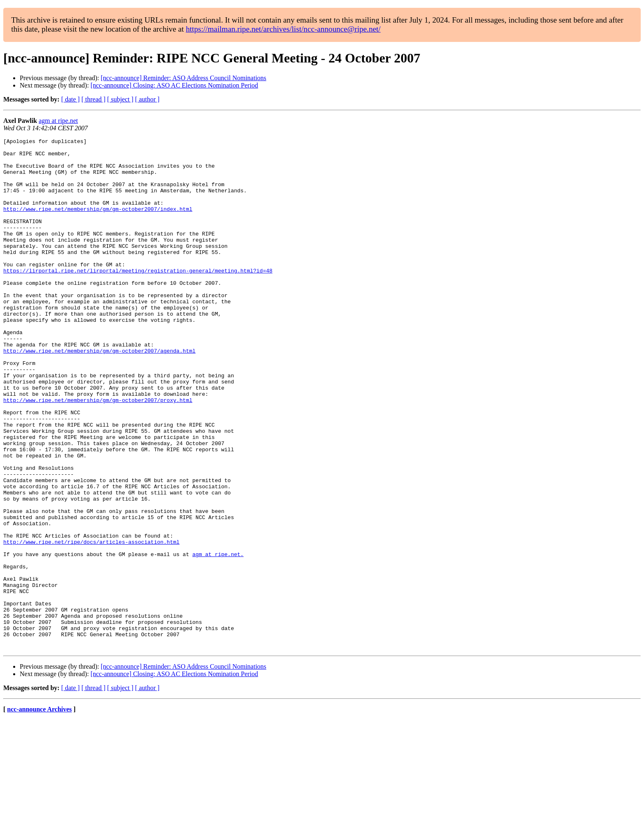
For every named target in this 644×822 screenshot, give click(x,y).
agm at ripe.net (58, 121)
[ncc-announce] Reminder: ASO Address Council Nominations (183, 78)
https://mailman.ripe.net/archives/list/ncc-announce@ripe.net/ (283, 29)
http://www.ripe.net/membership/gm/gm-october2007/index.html (98, 224)
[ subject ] (120, 99)
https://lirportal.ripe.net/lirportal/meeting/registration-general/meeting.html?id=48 (138, 298)
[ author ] (147, 99)
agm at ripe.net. (218, 638)
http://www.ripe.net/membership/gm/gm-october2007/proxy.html (98, 453)
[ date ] (70, 99)
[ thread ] (93, 99)
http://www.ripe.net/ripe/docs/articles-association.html (91, 623)
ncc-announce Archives (39, 812)
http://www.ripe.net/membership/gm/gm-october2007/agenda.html (99, 394)
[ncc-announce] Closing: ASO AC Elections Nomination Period (174, 85)
